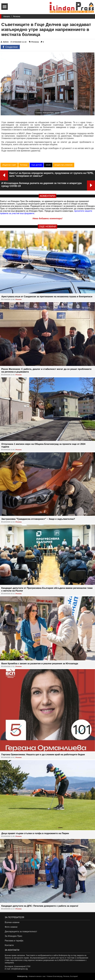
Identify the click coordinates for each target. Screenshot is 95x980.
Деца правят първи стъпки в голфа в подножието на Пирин (35, 833)
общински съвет (9, 165)
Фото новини (11, 927)
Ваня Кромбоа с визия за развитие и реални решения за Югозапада (40, 664)
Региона (17, 16)
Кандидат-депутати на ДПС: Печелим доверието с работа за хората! (40, 906)
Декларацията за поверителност (21, 931)
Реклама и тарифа (14, 941)
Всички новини (12, 922)
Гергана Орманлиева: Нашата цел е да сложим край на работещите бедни (43, 755)
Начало (7, 16)
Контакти (9, 945)
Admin (5, 42)
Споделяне (10, 47)
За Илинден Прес (13, 936)
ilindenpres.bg (22, 976)
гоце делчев (37, 165)
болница (24, 165)
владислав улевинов (64, 165)
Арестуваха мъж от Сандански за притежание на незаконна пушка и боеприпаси (47, 297)
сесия (48, 165)
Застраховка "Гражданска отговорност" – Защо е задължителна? (38, 519)
